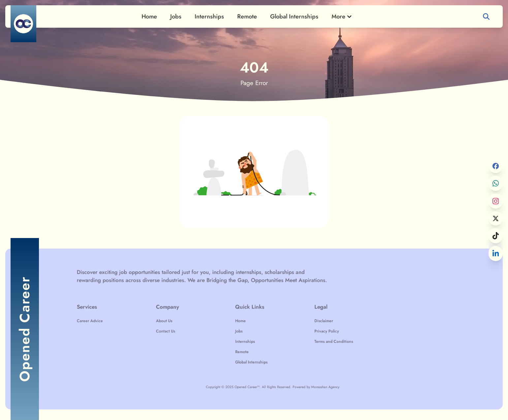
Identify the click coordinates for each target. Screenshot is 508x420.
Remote (247, 16)
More (342, 16)
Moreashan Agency (314, 375)
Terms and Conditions (321, 339)
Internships (209, 16)
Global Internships (294, 16)
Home (149, 16)
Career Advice (127, 322)
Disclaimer (313, 322)
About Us (186, 322)
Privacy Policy (316, 331)
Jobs (176, 16)
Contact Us (187, 331)
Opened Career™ (252, 375)
